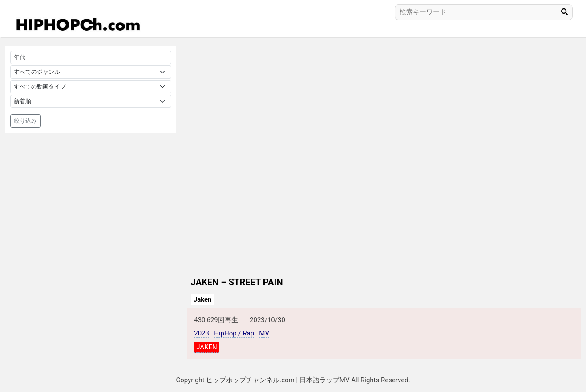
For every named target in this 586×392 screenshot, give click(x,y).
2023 (202, 333)
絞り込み (25, 121)
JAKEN (207, 347)
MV (264, 333)
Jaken (203, 299)
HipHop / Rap (234, 333)
